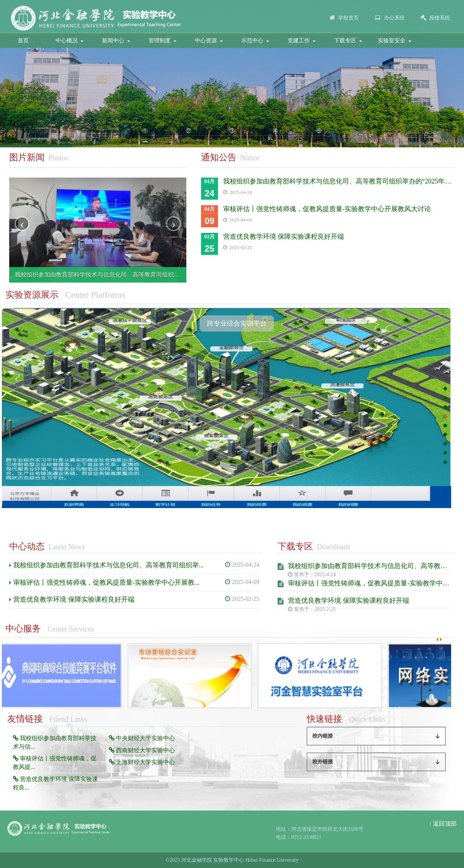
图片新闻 (27, 157)
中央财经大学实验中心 (142, 738)
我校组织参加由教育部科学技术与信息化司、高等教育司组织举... (109, 565)
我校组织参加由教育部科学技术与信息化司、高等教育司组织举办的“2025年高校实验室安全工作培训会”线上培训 (162, 275)
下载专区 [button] (348, 41)
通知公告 (219, 157)
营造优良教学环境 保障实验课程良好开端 (284, 237)
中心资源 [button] (209, 41)
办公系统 (394, 18)
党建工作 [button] (302, 41)
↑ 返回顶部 (443, 824)
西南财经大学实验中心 (142, 750)
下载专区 (295, 546)
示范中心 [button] (255, 41)
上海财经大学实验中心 (142, 762)
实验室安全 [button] (395, 41)
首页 (23, 41)
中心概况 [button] (70, 41)
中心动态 (27, 546)
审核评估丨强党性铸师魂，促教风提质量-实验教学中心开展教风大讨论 (327, 209)
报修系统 (440, 18)
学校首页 (348, 18)
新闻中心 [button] (116, 41)
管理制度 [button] (162, 41)
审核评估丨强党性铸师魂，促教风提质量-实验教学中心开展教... (106, 582)
